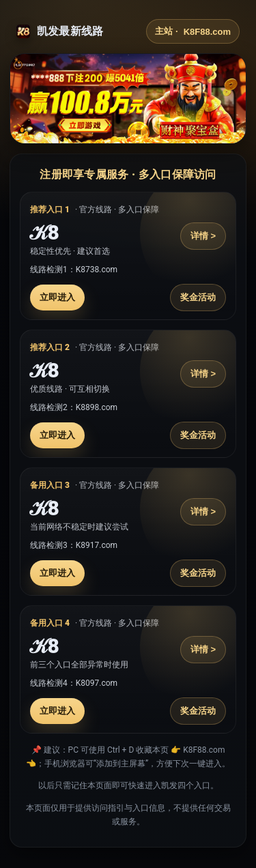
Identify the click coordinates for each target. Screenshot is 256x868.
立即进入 (57, 297)
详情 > (203, 236)
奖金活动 (198, 297)
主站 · (193, 31)
